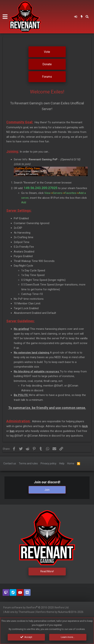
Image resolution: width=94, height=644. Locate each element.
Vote (47, 52)
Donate (47, 64)
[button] (5, 17)
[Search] (87, 17)
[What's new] (82, 17)
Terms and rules (28, 463)
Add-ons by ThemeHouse (19, 612)
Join (47, 489)
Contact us (10, 463)
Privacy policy (48, 463)
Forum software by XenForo (36, 607)
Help (62, 463)
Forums (47, 77)
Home (71, 463)
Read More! (47, 571)
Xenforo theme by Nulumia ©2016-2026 (60, 612)
